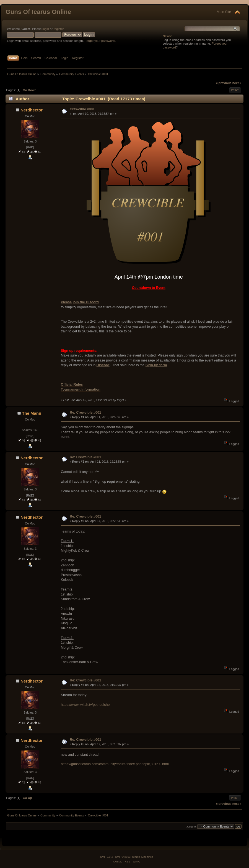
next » (237, 83)
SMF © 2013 (123, 857)
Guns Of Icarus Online (38, 12)
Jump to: (192, 827)
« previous (224, 83)
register (59, 29)
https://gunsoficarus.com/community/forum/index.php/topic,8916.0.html (115, 764)
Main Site (224, 12)
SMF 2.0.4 (107, 857)
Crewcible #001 (82, 109)
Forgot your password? (101, 41)
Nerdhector (32, 110)
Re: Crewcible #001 (85, 413)
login (46, 29)
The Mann (32, 413)
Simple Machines (142, 857)
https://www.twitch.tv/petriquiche (85, 705)
